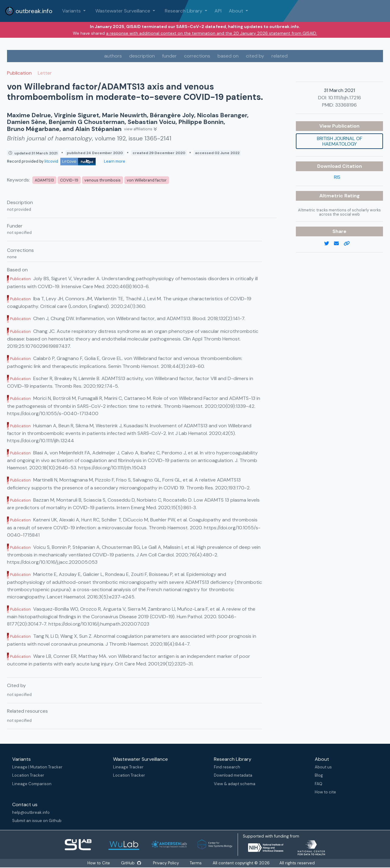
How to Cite (99, 863)
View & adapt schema (235, 784)
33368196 (346, 105)
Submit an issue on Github (37, 821)
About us (323, 767)
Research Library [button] (184, 11)
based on (228, 56)
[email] (339, 244)
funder (169, 56)
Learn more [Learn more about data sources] (114, 161)
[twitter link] (329, 244)
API (218, 11)
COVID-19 (69, 180)
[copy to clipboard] (349, 244)
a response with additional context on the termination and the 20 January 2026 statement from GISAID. (212, 33)
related (280, 56)
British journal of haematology (340, 141)
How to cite (325, 792)
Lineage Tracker (128, 767)
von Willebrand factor (147, 180)
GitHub (131, 863)
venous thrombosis (103, 180)
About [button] (237, 11)
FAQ (319, 784)
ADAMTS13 (44, 180)
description (142, 56)
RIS (337, 177)
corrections (197, 56)
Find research (227, 767)
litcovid (70, 161)
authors (113, 56)
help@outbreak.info (31, 812)
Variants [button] (72, 11)
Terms (196, 863)
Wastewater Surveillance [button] (123, 11)
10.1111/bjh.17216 (345, 98)
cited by (255, 56)
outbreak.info (29, 11)
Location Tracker (28, 775)
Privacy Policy (166, 863)
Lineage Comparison (32, 784)
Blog (319, 775)
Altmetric (332, 196)
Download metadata (233, 775)
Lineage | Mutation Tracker (37, 767)
